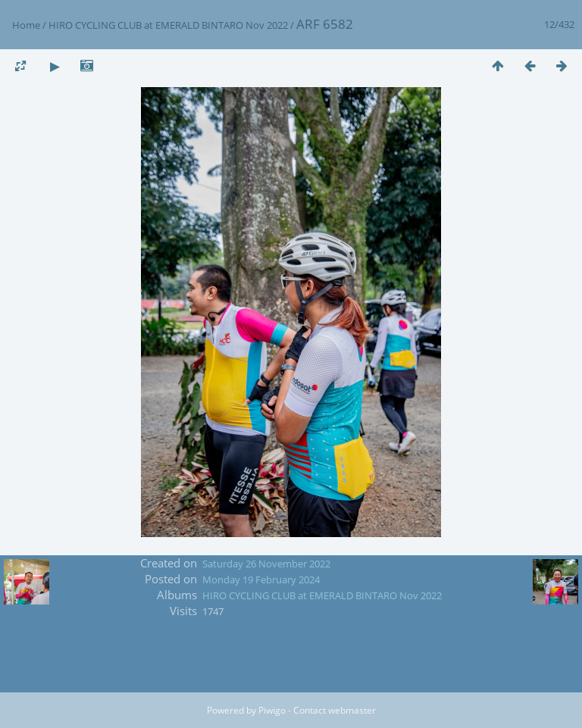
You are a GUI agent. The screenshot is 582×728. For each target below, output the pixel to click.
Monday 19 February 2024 (261, 580)
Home (26, 25)
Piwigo (272, 710)
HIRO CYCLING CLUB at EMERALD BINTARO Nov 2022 (168, 25)
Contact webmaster (335, 710)
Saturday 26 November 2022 (266, 564)
